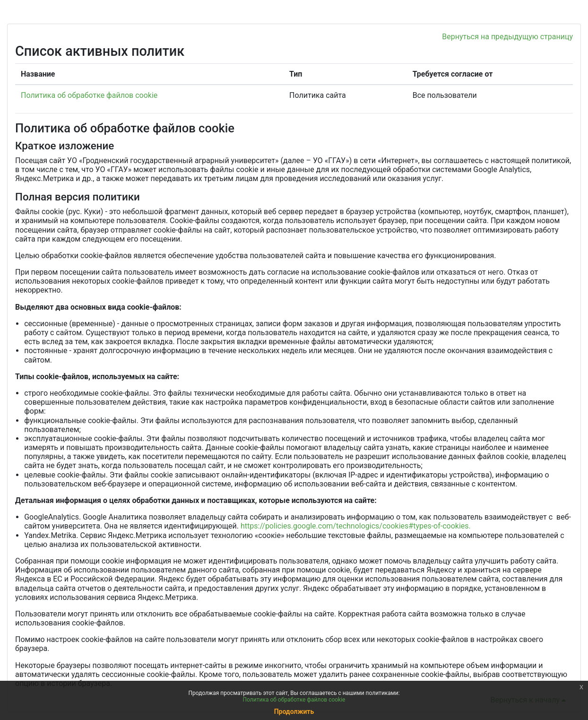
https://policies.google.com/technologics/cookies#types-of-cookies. (356, 526)
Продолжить (294, 711)
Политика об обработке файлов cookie (89, 95)
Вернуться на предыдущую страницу (507, 37)
